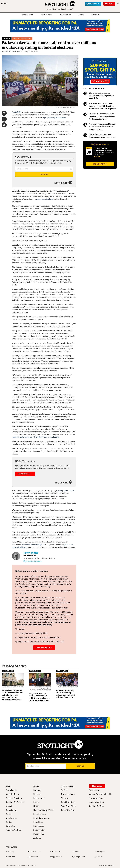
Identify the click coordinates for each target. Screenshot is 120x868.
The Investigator (68, 794)
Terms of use (102, 866)
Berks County (65, 15)
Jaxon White (31, 553)
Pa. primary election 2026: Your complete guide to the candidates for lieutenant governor (39, 697)
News (36, 786)
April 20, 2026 (62, 671)
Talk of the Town (68, 810)
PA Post (64, 790)
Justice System (40, 814)
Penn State (38, 822)
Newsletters (68, 786)
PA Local (65, 798)
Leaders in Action (96, 802)
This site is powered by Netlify (27, 865)
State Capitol (39, 830)
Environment (39, 798)
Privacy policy (110, 866)
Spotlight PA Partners (15, 802)
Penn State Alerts (69, 806)
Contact (9, 822)
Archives (37, 838)
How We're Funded (97, 798)
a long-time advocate (67, 491)
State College (46, 15)
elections (96, 15)
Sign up (81, 766)
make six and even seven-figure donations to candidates (35, 437)
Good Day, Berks (68, 802)
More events (100, 164)
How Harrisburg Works (43, 810)
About (81, 15)
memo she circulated (45, 199)
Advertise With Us (13, 830)
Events (36, 802)
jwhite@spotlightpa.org (34, 561)
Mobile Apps (11, 818)
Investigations (27, 15)
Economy (37, 790)
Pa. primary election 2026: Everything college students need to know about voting (65, 694)
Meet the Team (12, 794)
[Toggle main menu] (5, 4)
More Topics (39, 834)
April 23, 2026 (8, 671)
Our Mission (11, 790)
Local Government (41, 818)
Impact (9, 806)
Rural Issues (39, 826)
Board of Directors (14, 798)
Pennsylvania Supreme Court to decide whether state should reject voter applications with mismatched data (12, 695)
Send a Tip (10, 826)
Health (36, 806)
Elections (7, 39)
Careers (9, 814)
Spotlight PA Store (97, 806)
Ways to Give (94, 790)
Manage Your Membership (100, 794)
